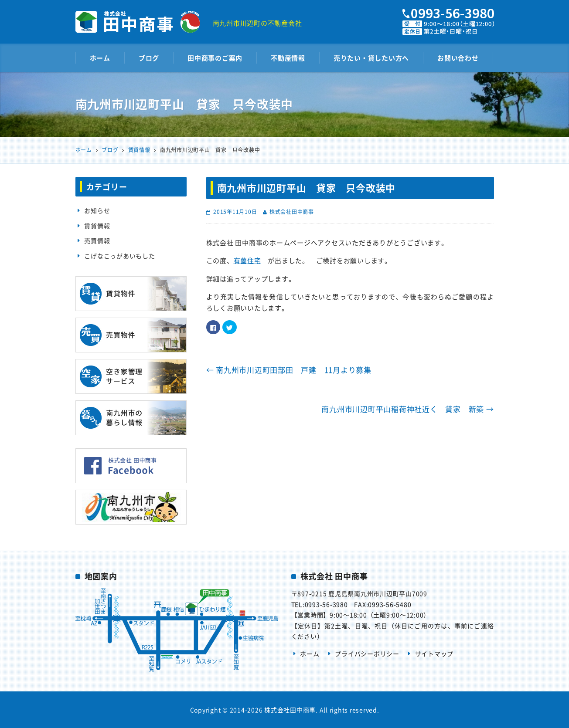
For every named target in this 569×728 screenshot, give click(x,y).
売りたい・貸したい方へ (371, 58)
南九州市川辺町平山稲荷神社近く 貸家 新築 (407, 409)
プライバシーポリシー (367, 654)
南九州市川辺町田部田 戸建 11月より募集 (289, 370)
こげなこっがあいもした (119, 256)
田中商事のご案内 (215, 58)
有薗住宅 (247, 261)
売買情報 (97, 240)
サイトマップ (434, 654)
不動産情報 (288, 58)
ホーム (100, 58)
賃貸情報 (97, 226)
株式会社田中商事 (292, 212)
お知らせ (97, 210)
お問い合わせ (458, 58)
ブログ (149, 58)
